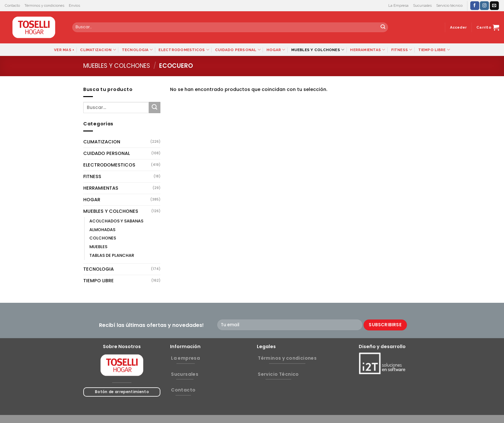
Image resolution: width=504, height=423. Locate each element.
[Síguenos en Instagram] (484, 6)
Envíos (74, 5)
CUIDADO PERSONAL (238, 50)
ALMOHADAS (102, 230)
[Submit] (383, 27)
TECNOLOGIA (137, 50)
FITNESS (402, 50)
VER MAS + (64, 50)
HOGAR (276, 50)
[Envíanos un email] (494, 6)
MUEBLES (98, 247)
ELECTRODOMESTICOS (184, 50)
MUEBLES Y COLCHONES (318, 50)
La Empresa (398, 5)
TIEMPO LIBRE (434, 50)
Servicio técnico (449, 5)
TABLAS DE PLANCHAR (112, 255)
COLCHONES (103, 238)
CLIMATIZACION (98, 50)
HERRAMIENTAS (368, 50)
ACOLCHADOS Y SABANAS (116, 221)
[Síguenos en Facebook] (475, 6)
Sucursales (422, 5)
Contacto (12, 5)
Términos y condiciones (44, 5)
